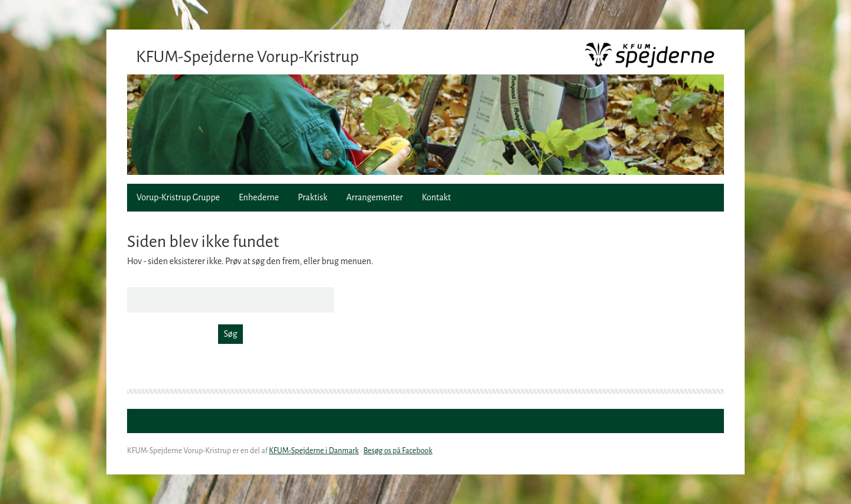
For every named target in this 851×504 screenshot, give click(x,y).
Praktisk (313, 197)
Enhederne (259, 197)
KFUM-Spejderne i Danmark (314, 451)
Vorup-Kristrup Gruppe (178, 197)
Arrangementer (375, 197)
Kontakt (436, 197)
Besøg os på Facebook (398, 451)
